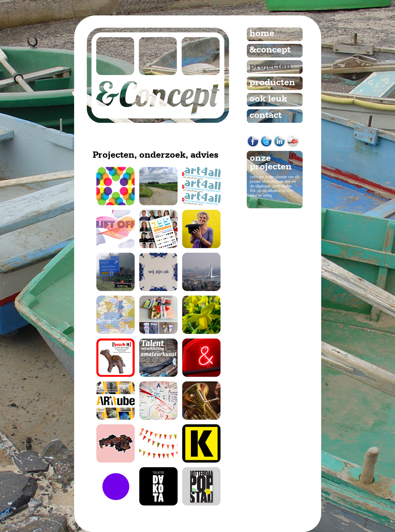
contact (266, 115)
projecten (270, 66)
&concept (270, 50)
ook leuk (268, 99)
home (262, 34)
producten (272, 83)
